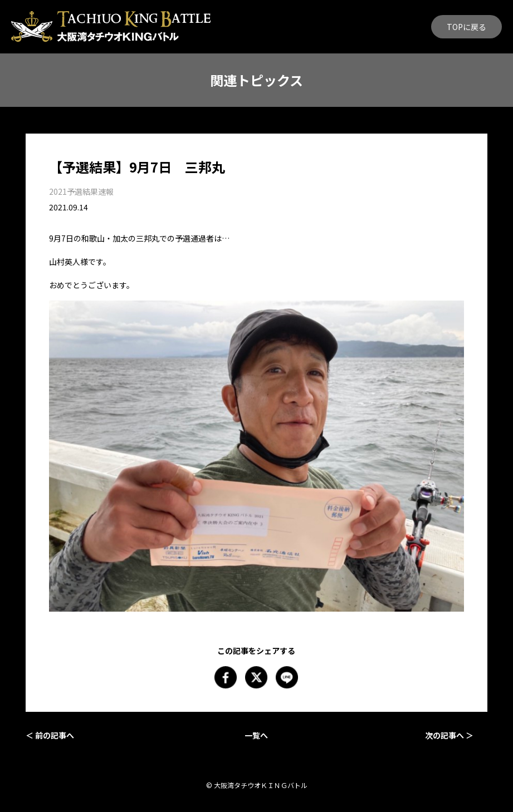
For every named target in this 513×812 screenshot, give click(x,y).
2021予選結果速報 (81, 191)
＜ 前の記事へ (50, 735)
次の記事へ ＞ (449, 735)
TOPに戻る (466, 27)
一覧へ (256, 735)
